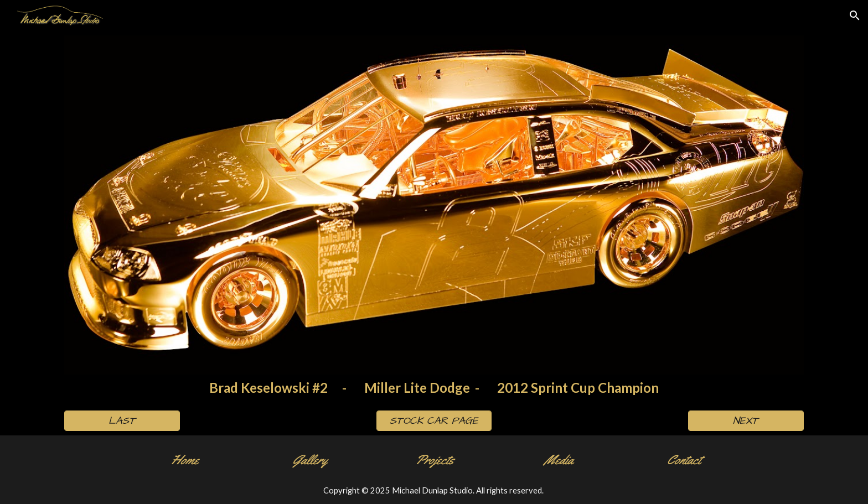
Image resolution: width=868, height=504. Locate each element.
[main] (434, 388)
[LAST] (122, 421)
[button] (855, 15)
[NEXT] (746, 421)
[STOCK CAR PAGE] (434, 421)
